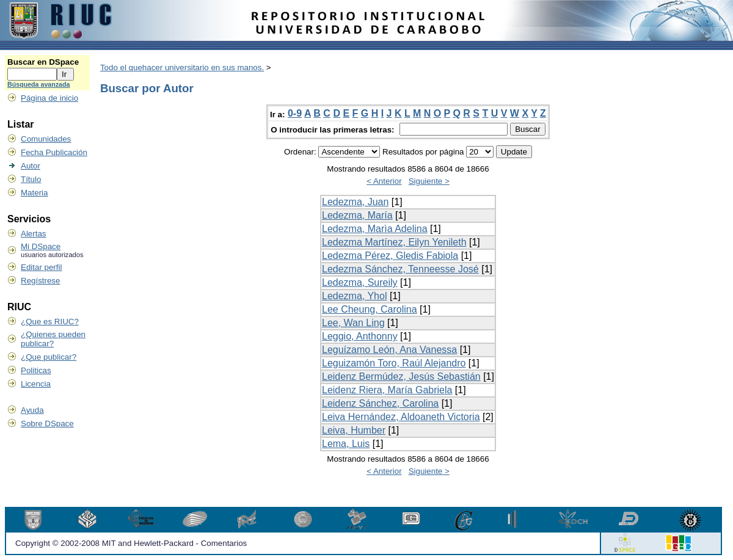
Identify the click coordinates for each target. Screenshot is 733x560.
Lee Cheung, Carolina (370, 309)
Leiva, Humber (354, 430)
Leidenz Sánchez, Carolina (380, 403)
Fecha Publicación (54, 152)
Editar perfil (41, 267)
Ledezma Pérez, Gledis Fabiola (390, 256)
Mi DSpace (41, 246)
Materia (34, 193)
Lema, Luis (346, 444)
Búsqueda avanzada (38, 84)
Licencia (36, 384)
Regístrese (40, 281)
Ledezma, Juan (355, 202)
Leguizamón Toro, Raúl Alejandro (394, 363)
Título (31, 179)
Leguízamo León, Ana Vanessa (389, 350)
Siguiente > (429, 181)
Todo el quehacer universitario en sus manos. (182, 67)
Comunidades (46, 139)
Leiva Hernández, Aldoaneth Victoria (401, 417)
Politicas (36, 370)
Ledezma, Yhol (354, 296)
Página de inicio (49, 98)
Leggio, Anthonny (360, 336)
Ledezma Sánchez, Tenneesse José (400, 269)
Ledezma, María (357, 215)
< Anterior (384, 181)
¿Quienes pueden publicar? (53, 339)
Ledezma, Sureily (360, 282)
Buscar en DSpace (43, 62)
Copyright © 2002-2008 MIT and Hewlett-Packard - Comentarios (131, 543)
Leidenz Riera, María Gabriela (387, 390)
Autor (31, 166)
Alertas (33, 234)
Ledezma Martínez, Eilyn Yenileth (394, 242)
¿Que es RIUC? (50, 322)
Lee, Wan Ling (353, 323)
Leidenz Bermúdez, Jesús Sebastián (401, 376)
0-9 (295, 113)
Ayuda (32, 410)
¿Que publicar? (49, 357)
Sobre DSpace (47, 424)
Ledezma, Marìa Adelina (375, 229)
